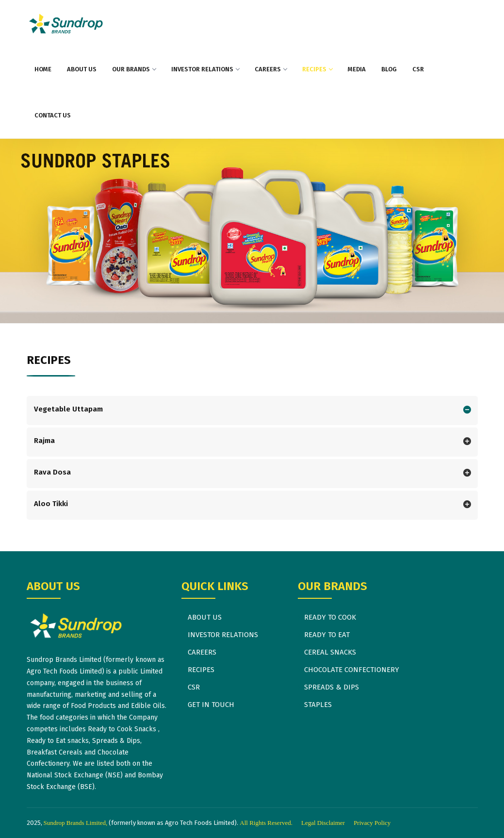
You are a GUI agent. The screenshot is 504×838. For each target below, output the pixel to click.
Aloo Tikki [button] (51, 504)
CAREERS (271, 69)
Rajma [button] (44, 441)
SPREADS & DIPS (332, 687)
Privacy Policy (372, 823)
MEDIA (357, 69)
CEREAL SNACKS (330, 652)
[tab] (252, 411)
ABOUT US (82, 69)
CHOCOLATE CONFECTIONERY (352, 670)
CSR (418, 69)
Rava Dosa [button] (52, 472)
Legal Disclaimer (323, 823)
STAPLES (318, 705)
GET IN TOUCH (211, 705)
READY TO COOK (330, 617)
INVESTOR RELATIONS (205, 69)
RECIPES (317, 69)
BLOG (389, 69)
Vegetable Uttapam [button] (68, 409)
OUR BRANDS (134, 69)
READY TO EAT (327, 635)
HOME (43, 69)
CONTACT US (53, 115)
